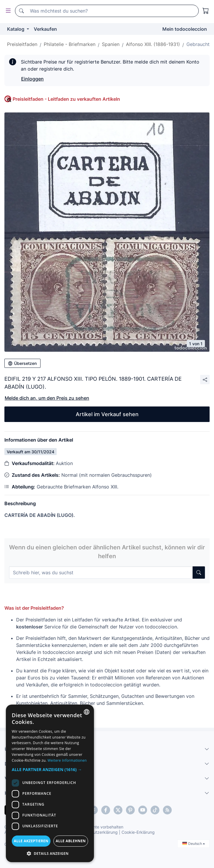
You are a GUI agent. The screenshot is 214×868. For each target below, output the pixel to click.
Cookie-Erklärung (138, 832)
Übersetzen (22, 363)
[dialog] (50, 783)
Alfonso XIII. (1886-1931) (153, 44)
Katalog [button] (16, 29)
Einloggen (32, 79)
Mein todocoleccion (185, 29)
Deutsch (194, 844)
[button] (50, 769)
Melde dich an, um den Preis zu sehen (47, 398)
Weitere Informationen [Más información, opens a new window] (67, 760)
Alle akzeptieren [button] (31, 841)
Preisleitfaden (22, 44)
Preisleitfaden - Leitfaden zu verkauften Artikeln (66, 99)
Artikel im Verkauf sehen (107, 414)
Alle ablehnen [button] (71, 841)
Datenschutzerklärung (96, 832)
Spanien (111, 44)
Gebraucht (198, 44)
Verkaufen (45, 29)
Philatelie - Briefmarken (70, 44)
